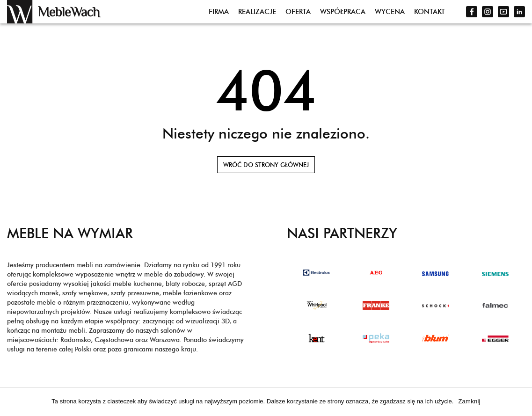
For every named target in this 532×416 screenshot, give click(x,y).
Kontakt (430, 12)
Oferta (298, 12)
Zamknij (469, 401)
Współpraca (343, 12)
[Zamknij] (520, 403)
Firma (219, 12)
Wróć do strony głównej (266, 165)
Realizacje (257, 12)
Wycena (390, 12)
